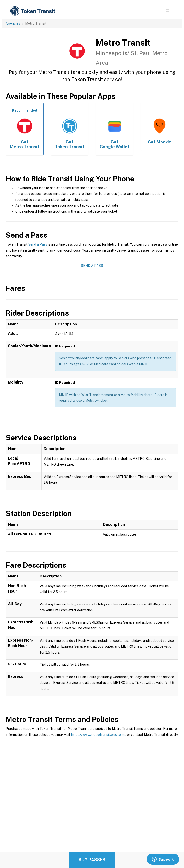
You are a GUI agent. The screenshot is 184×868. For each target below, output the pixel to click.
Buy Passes (92, 860)
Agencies (13, 23)
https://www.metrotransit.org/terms (99, 735)
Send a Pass (38, 244)
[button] (167, 11)
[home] (34, 11)
